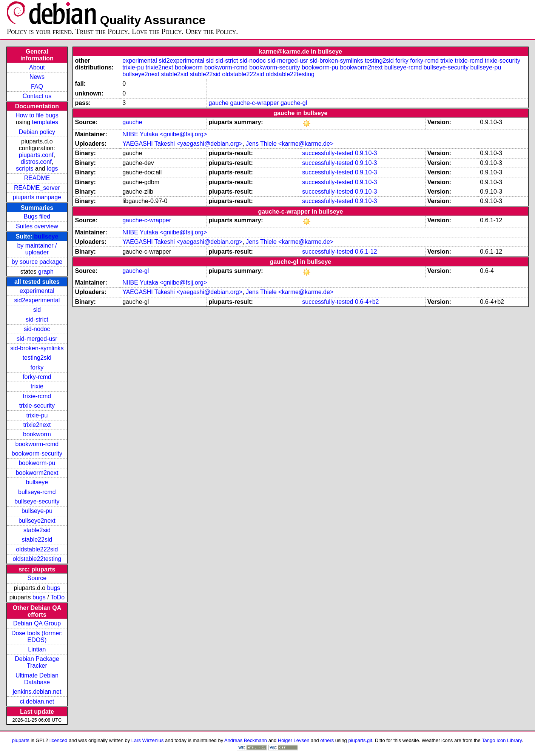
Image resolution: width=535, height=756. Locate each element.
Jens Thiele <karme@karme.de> (290, 144)
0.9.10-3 (366, 153)
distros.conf (36, 162)
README (37, 178)
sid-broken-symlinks (37, 348)
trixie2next (37, 425)
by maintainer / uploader (37, 249)
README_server (37, 188)
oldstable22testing (37, 559)
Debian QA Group (37, 623)
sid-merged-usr (37, 339)
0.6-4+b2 (367, 302)
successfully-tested (328, 153)
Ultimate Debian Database (37, 679)
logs (52, 169)
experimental (37, 291)
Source (37, 578)
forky (37, 367)
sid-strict (37, 319)
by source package (37, 262)
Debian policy (37, 132)
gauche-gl (294, 103)
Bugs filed (37, 216)
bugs (54, 588)
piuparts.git (360, 740)
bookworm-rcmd (37, 444)
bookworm (37, 434)
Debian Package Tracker (37, 662)
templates (45, 122)
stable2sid (37, 530)
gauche (219, 103)
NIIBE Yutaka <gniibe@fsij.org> (165, 134)
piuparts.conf (36, 155)
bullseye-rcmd (37, 492)
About (37, 67)
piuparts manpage (37, 197)
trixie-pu (37, 415)
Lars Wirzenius (148, 740)
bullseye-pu (37, 511)
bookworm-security (37, 453)
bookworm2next (37, 473)
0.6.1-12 (366, 252)
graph (46, 272)
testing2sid (37, 358)
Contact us (37, 96)
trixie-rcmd (37, 396)
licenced (59, 740)
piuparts (21, 740)
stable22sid (37, 540)
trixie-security (37, 406)
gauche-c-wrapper (255, 103)
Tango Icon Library (502, 740)
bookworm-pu (37, 463)
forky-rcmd (37, 377)
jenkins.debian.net (37, 692)
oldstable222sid (37, 549)
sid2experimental (37, 300)
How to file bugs (37, 115)
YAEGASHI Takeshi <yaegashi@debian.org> (182, 144)
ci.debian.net (37, 701)
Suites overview (37, 226)
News (37, 77)
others (327, 740)
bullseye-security (37, 501)
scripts (25, 169)
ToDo (58, 597)
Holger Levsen (294, 740)
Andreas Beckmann (246, 740)
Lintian (37, 649)
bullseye (46, 236)
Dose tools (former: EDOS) (37, 637)
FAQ (37, 87)
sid (37, 310)
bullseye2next (37, 521)
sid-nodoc (37, 329)
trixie (37, 386)
